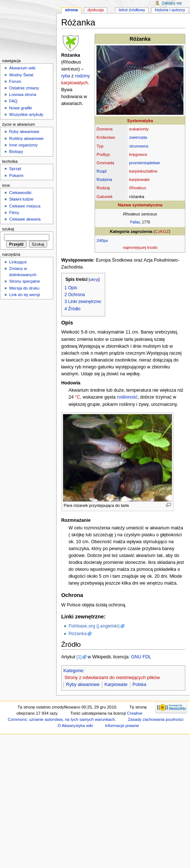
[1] (79, 657)
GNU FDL (141, 657)
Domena (104, 129)
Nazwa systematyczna (140, 205)
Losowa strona (23, 94)
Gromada (105, 163)
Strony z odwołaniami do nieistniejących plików (112, 678)
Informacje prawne (122, 726)
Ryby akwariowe (83, 685)
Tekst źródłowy (132, 10)
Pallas (135, 222)
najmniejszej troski (140, 247)
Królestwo (106, 137)
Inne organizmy (23, 145)
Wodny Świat (21, 75)
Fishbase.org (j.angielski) (94, 626)
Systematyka (140, 120)
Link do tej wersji (24, 295)
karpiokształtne (143, 171)
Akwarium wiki (22, 68)
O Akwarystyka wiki (75, 726)
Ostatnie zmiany (24, 88)
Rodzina (104, 179)
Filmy (14, 213)
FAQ (13, 101)
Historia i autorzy (170, 10)
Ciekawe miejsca (25, 206)
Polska (139, 685)
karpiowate (139, 179)
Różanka (78, 634)
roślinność (127, 397)
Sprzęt (15, 169)
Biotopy (16, 152)
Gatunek (104, 196)
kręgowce (138, 154)
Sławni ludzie (21, 199)
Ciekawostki (20, 193)
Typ (100, 146)
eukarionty (139, 129)
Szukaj (8, 229)
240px (102, 240)
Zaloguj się (172, 3)
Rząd (101, 171)
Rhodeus (138, 188)
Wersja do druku (24, 288)
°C (78, 397)
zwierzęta (138, 137)
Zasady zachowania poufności (156, 719)
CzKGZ (162, 231)
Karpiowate (116, 685)
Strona (71, 10)
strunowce (139, 146)
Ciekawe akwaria (25, 219)
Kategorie (73, 671)
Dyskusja (96, 10)
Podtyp (103, 154)
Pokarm (16, 175)
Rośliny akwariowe (26, 138)
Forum (15, 81)
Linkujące (18, 262)
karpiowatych (75, 83)
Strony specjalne (24, 281)
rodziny (82, 76)
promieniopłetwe (144, 163)
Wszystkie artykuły (26, 114)
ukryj (94, 279)
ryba (66, 76)
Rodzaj (103, 188)
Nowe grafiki (20, 108)
